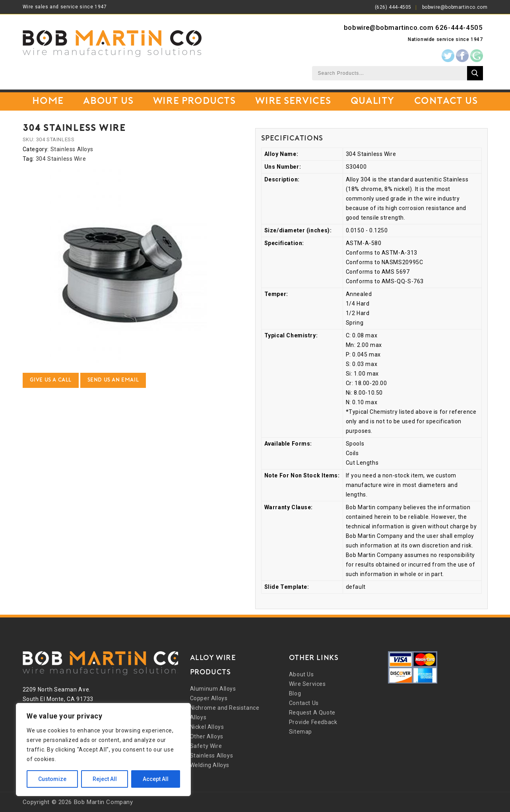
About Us (108, 101)
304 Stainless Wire (61, 159)
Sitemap (301, 732)
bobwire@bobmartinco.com (455, 7)
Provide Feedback (313, 722)
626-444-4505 (459, 27)
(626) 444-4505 (393, 7)
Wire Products (194, 101)
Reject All (105, 779)
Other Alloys (207, 736)
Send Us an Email (113, 380)
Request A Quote (312, 713)
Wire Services (293, 101)
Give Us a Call (51, 380)
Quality (372, 101)
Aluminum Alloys (213, 689)
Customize (52, 779)
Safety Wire (206, 746)
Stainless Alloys (72, 149)
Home (48, 101)
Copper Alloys (209, 698)
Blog (295, 693)
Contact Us (446, 101)
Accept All (156, 779)
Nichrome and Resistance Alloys (225, 713)
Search (475, 73)
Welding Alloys (210, 765)
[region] (103, 750)
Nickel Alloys (207, 727)
